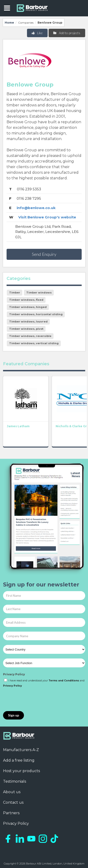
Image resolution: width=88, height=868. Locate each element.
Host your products (21, 771)
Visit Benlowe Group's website (47, 217)
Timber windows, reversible (30, 336)
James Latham (18, 426)
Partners (11, 813)
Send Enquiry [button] (44, 254)
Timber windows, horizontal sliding (36, 314)
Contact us (13, 802)
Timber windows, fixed (26, 300)
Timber (15, 293)
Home (9, 23)
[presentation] (39, 700)
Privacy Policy (14, 674)
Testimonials (15, 781)
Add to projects (67, 33)
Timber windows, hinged (28, 307)
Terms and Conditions (64, 681)
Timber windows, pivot (26, 329)
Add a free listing (19, 760)
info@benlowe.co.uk (36, 208)
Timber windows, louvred (28, 322)
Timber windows (39, 293)
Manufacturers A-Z (21, 750)
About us (12, 792)
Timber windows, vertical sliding (34, 343)
